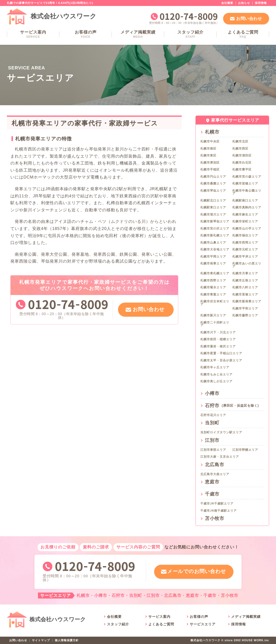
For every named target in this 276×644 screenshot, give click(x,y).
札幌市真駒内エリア (247, 207)
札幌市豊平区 (242, 170)
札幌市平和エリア (245, 309)
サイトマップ (41, 640)
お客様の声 (86, 34)
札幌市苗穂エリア (245, 184)
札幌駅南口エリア (245, 201)
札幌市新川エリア (213, 315)
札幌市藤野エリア (245, 315)
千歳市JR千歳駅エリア (217, 504)
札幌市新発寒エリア (247, 301)
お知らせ (244, 3)
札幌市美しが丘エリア (216, 381)
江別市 (212, 440)
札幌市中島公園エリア (247, 192)
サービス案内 (33, 34)
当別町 (212, 423)
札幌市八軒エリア (245, 287)
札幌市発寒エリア (213, 264)
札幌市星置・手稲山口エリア (221, 353)
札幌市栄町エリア (245, 221)
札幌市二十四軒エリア (215, 324)
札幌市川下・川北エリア (218, 332)
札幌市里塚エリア (245, 295)
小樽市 (212, 393)
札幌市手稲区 (210, 170)
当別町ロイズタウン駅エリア (221, 432)
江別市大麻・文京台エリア (220, 457)
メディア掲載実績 (138, 34)
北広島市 (215, 465)
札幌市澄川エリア (213, 215)
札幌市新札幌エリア (215, 235)
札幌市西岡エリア (245, 243)
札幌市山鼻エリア (213, 243)
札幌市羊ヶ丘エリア (215, 367)
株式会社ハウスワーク (63, 16)
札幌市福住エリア (245, 235)
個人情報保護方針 (67, 640)
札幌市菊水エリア (213, 287)
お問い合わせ (249, 19)
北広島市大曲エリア (215, 474)
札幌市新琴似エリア (215, 221)
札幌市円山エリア (213, 177)
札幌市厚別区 (210, 163)
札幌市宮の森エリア (247, 177)
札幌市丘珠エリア (245, 281)
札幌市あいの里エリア (247, 265)
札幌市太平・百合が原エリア (221, 360)
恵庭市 (212, 482)
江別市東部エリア (213, 450)
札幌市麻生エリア (245, 215)
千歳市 (212, 494)
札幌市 (212, 132)
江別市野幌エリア (245, 450)
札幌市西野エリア (213, 281)
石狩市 (232, 406)
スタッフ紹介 (190, 34)
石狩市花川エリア (213, 415)
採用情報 (261, 3)
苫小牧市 (215, 518)
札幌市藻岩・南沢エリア (218, 346)
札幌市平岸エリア (245, 257)
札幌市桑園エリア (213, 184)
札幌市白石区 (242, 163)
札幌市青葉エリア (213, 295)
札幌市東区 (208, 156)
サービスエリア (203, 624)
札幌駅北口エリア (213, 201)
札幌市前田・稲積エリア (218, 339)
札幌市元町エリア (245, 250)
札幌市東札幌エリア (215, 273)
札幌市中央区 (210, 142)
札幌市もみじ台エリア (216, 374)
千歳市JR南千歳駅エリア (218, 511)
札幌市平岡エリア (213, 257)
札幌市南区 (208, 149)
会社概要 (227, 3)
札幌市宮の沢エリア (215, 229)
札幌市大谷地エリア (215, 250)
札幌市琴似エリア (213, 191)
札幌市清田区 (242, 156)
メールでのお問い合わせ (196, 572)
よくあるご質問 (243, 34)
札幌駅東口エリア (213, 207)
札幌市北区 (240, 142)
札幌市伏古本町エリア (215, 303)
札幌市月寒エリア (245, 273)
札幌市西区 (240, 149)
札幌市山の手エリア (247, 229)
